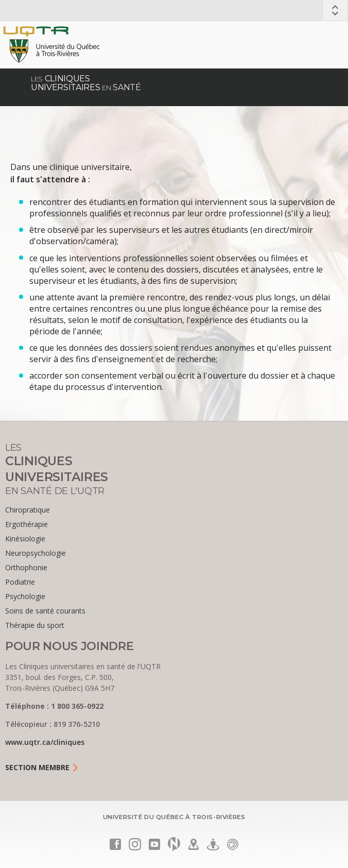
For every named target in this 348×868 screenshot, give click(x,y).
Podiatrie (20, 582)
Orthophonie (26, 567)
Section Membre (42, 767)
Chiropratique (28, 510)
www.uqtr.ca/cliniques (45, 742)
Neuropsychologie (36, 553)
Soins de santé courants (45, 611)
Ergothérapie (27, 524)
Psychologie (25, 596)
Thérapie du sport (35, 625)
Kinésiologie (25, 539)
